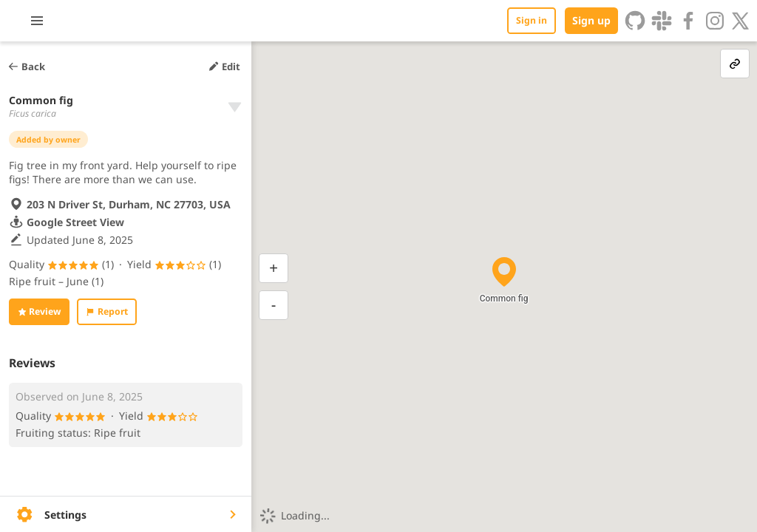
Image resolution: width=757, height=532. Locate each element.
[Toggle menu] (120, 21)
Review (39, 311)
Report (106, 311)
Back (26, 66)
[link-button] (735, 64)
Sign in (532, 20)
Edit (224, 66)
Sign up (591, 20)
